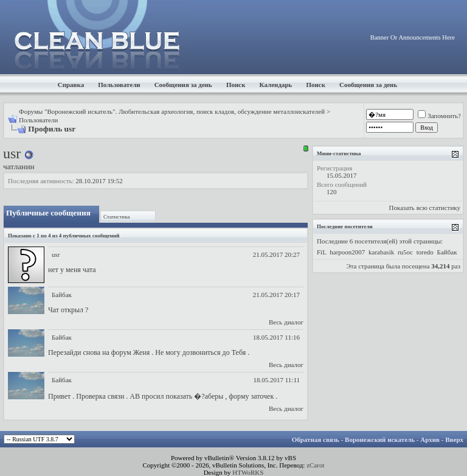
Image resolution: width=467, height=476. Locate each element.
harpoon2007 (347, 252)
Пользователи (119, 85)
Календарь (276, 85)
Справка (71, 85)
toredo (425, 252)
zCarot (315, 465)
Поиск (236, 85)
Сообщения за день (183, 85)
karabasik (381, 252)
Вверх (454, 439)
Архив (430, 439)
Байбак (62, 295)
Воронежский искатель (380, 439)
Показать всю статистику (425, 208)
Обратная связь (316, 439)
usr (56, 254)
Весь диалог (286, 322)
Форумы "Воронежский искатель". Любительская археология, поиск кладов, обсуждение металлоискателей (172, 111)
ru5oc (405, 252)
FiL (322, 252)
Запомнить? (439, 116)
